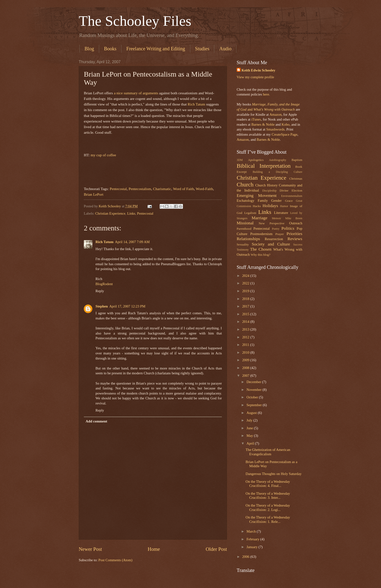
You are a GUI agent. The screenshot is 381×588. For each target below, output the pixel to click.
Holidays (270, 206)
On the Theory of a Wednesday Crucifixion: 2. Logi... (268, 508)
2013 (246, 329)
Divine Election (291, 190)
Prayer (280, 234)
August (252, 413)
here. (266, 94)
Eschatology (246, 201)
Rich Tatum (196, 104)
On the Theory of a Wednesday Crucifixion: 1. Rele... (268, 519)
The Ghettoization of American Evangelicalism (268, 452)
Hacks (257, 206)
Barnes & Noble (263, 124)
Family (263, 201)
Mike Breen (294, 218)
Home (154, 549)
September (255, 405)
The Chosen (261, 249)
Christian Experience (110, 213)
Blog (89, 49)
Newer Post (90, 549)
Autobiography (278, 160)
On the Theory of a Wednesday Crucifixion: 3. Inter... (268, 496)
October (253, 397)
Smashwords (275, 129)
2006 (246, 557)
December (254, 382)
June (250, 428)
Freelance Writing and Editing (156, 49)
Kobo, (286, 124)
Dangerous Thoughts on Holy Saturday (274, 474)
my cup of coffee (103, 155)
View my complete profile (255, 77)
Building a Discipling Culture (277, 172)
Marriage (260, 218)
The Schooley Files (135, 21)
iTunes (256, 119)
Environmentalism (292, 196)
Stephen (102, 306)
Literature (281, 213)
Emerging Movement (257, 195)
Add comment (96, 421)
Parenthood (244, 229)
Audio (225, 49)
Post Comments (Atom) (115, 560)
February (253, 539)
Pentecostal (118, 189)
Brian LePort (94, 194)
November (254, 390)
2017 (246, 306)
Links (131, 213)
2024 (246, 276)
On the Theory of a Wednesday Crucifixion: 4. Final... (268, 484)
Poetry (276, 229)
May (250, 436)
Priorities (294, 234)
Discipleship (269, 191)
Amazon (276, 114)
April (251, 443)
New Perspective (272, 223)
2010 (246, 352)
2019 (246, 291)
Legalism (250, 213)
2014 (246, 322)
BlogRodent (104, 284)
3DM (240, 160)
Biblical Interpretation (264, 166)
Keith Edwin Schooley (258, 70)
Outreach (296, 223)
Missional (245, 223)
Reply (100, 291)
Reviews (295, 239)
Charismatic (162, 189)
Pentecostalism (140, 189)
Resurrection (274, 239)
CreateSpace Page (285, 134)
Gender (276, 201)
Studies (202, 49)
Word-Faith (204, 189)
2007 (246, 376)
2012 (246, 337)
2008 (246, 368)
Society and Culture (271, 244)
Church (245, 184)
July (250, 420)
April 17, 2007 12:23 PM (127, 306)
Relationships (248, 239)
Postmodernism (261, 234)
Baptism (297, 160)
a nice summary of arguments (136, 93)
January (252, 547)
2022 (246, 283)
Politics (288, 228)
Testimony (243, 250)
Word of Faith (183, 189)
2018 (246, 299)
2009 (246, 360)
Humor (284, 206)
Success (298, 245)
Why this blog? (261, 255)
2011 (246, 345)
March (251, 531)
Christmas (296, 179)
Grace (289, 201)
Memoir (277, 218)
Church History (266, 185)
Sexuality (243, 244)
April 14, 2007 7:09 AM (132, 242)
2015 (246, 314)
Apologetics (256, 160)
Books (110, 49)
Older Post (216, 549)
